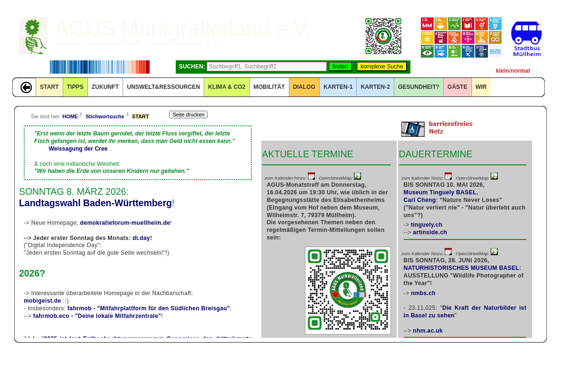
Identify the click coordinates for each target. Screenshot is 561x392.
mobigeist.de (43, 301)
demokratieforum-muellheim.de (125, 223)
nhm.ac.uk (428, 331)
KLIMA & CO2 (227, 87)
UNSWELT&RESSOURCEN (163, 87)
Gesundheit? (419, 87)
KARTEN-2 (375, 87)
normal (520, 71)
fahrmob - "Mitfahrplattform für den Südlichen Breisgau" (149, 308)
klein (503, 71)
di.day (141, 238)
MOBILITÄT (269, 87)
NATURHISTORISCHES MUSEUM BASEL (462, 268)
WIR (481, 87)
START (49, 87)
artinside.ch (430, 232)
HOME (70, 116)
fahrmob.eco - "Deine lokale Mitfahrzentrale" (97, 316)
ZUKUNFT (105, 87)
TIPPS (75, 87)
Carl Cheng (420, 200)
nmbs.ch (423, 293)
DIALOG (304, 87)
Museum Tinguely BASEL (440, 192)
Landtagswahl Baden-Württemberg (95, 203)
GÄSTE (457, 87)
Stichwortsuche (105, 116)
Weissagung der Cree (78, 149)
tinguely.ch (427, 225)
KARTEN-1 (338, 87)
